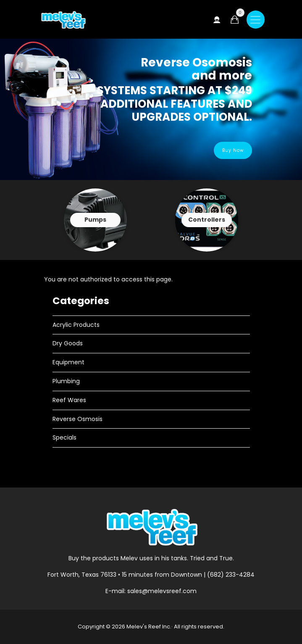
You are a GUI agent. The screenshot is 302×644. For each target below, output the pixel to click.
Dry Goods (68, 343)
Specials (64, 437)
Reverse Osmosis (77, 419)
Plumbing (66, 381)
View (95, 220)
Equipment (68, 362)
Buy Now (233, 150)
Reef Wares (69, 400)
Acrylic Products (76, 325)
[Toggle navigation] (256, 20)
